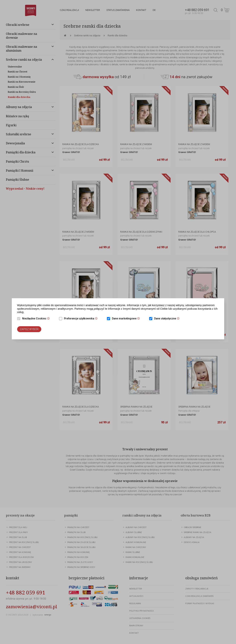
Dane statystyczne (168, 319)
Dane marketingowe (127, 319)
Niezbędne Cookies (37, 319)
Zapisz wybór (29, 329)
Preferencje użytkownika (82, 319)
